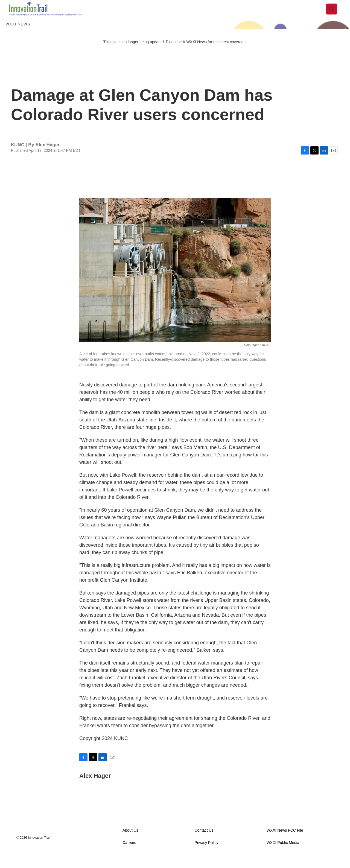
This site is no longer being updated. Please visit (145, 53)
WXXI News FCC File (285, 841)
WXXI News (18, 35)
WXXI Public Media (283, 854)
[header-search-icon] (336, 14)
